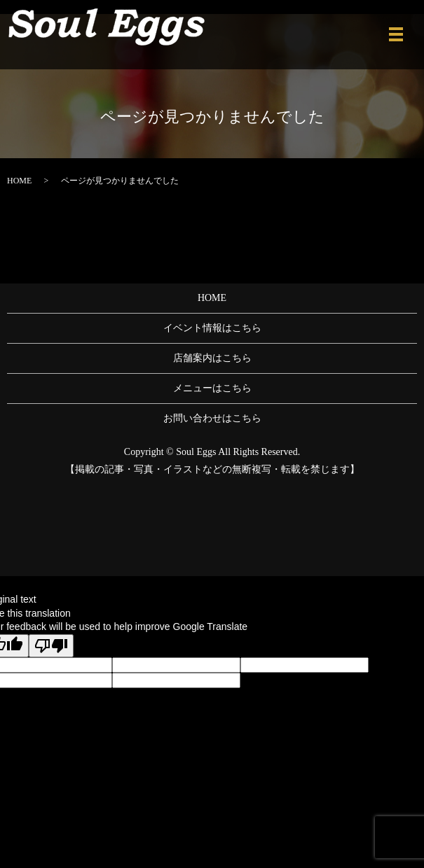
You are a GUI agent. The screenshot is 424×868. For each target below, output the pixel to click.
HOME (19, 181)
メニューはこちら (212, 388)
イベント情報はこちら (212, 328)
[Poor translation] (51, 646)
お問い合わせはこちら (212, 418)
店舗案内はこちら (212, 358)
